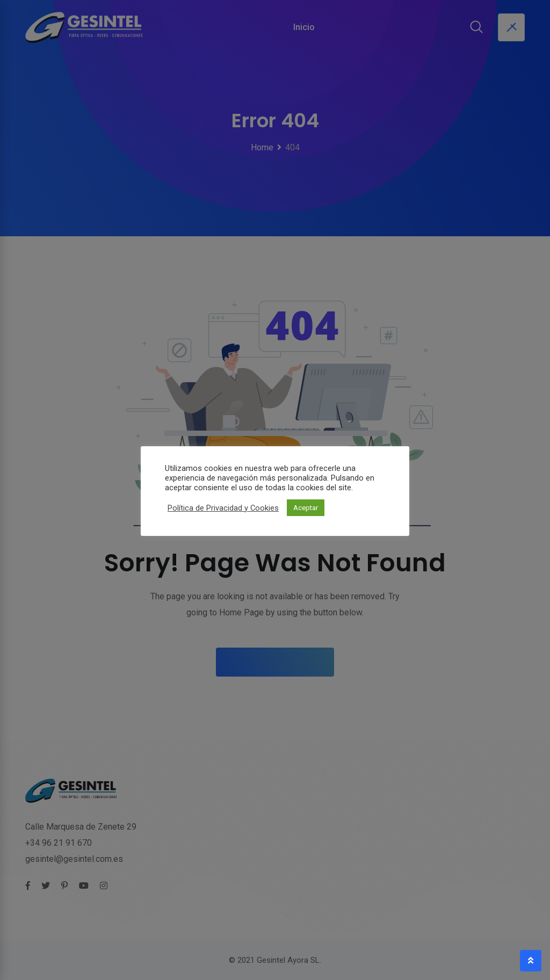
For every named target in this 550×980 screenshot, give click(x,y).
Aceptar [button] (306, 508)
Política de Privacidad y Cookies (223, 508)
